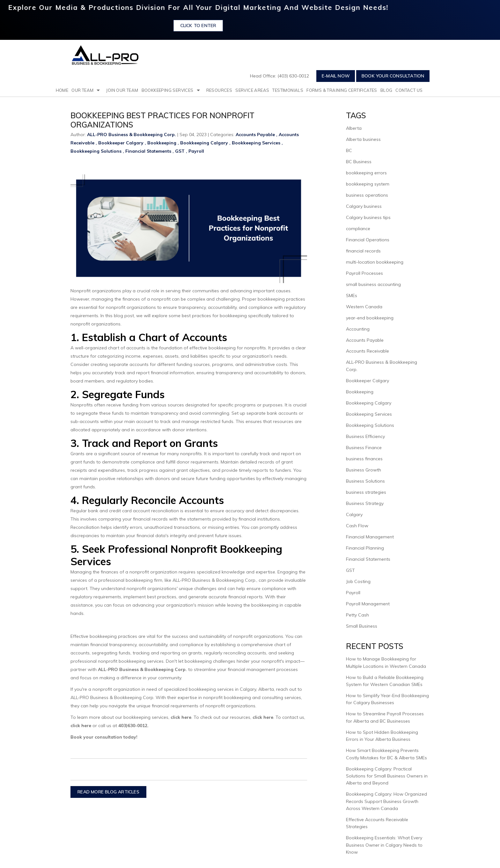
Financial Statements (148, 151)
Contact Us (409, 90)
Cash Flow (357, 526)
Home (62, 90)
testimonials (288, 90)
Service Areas (252, 90)
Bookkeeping (162, 143)
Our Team (82, 90)
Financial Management (370, 537)
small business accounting (373, 284)
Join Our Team (122, 90)
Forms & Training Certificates (342, 90)
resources (219, 90)
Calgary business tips (368, 217)
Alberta (354, 128)
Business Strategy (365, 503)
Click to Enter (215, 26)
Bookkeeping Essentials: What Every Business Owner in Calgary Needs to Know (384, 845)
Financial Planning (365, 548)
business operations (367, 195)
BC (349, 150)
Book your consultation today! (104, 737)
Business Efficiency (365, 436)
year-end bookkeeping (370, 318)
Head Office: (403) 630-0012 (279, 76)
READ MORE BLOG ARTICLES (108, 792)
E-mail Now (336, 76)
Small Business (362, 626)
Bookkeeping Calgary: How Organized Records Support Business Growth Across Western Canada (386, 801)
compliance (358, 229)
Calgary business (364, 206)
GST (180, 151)
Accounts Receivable (368, 351)
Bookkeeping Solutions (96, 151)
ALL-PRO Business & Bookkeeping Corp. (142, 669)
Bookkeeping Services (168, 90)
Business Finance (364, 448)
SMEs (352, 295)
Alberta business (363, 139)
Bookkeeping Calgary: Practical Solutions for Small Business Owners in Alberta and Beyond (387, 776)
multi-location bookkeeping (375, 262)
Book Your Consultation (393, 76)
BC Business (359, 162)
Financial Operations (368, 240)
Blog (386, 90)
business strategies (366, 492)
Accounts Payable (255, 135)
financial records (363, 251)
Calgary (354, 514)
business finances (364, 459)
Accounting (358, 329)
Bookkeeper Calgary (121, 143)
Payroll (196, 151)
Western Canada (364, 307)
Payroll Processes (364, 273)
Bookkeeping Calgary (204, 143)
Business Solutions (365, 481)
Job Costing (358, 581)
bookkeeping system (368, 184)
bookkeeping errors (366, 173)
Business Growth (364, 470)
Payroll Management (368, 604)
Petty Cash (357, 615)
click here (180, 717)
